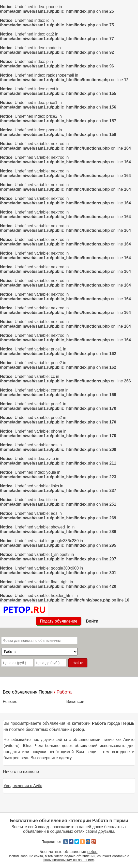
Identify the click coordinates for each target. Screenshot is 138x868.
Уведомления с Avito (23, 786)
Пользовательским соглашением (68, 860)
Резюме (10, 702)
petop (92, 852)
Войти (92, 621)
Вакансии (75, 702)
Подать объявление (59, 621)
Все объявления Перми (28, 692)
